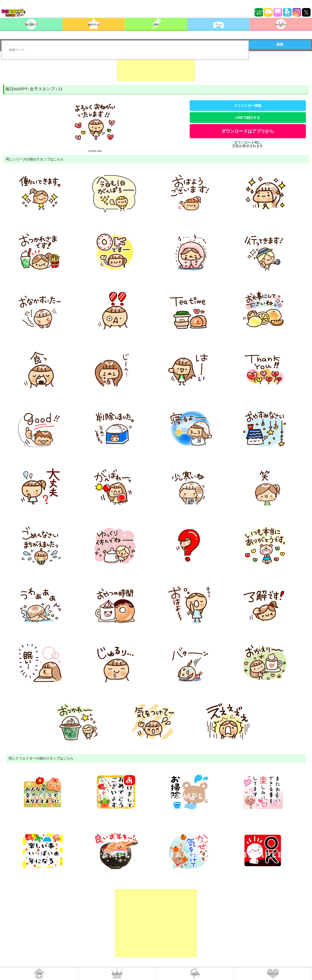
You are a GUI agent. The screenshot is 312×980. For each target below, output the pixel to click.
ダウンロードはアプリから (248, 131)
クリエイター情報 (248, 106)
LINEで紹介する (248, 118)
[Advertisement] (156, 69)
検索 (280, 44)
